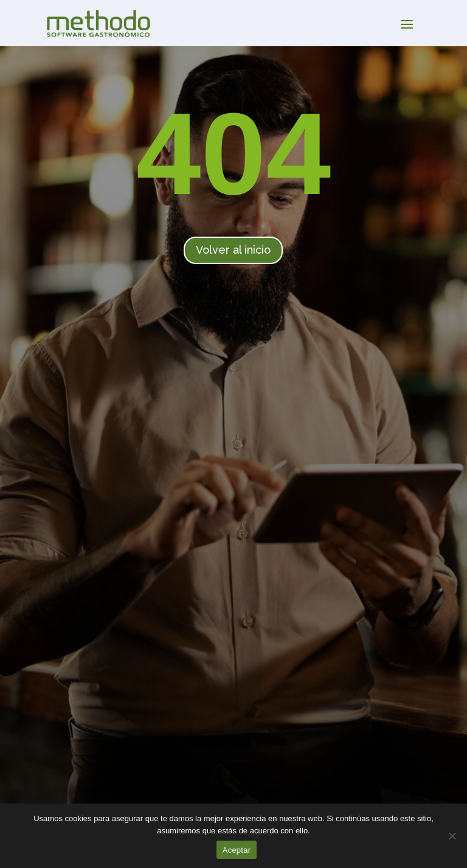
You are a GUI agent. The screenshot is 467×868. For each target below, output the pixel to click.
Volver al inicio (233, 250)
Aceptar (237, 850)
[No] (452, 836)
